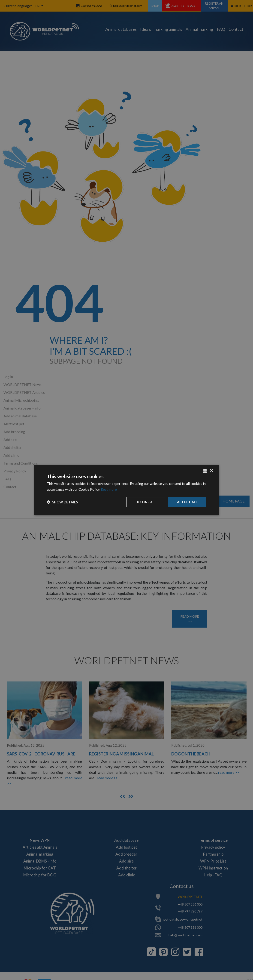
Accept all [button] (187, 502)
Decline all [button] (146, 502)
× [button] (211, 471)
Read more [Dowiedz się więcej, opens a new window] (109, 489)
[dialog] (126, 490)
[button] (62, 502)
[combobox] (205, 471)
